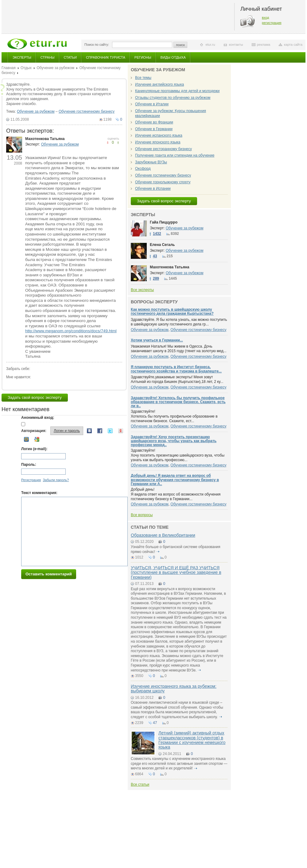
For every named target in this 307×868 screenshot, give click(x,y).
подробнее (158, 552)
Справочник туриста (106, 57)
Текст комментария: (39, 493)
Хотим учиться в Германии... (157, 340)
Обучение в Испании (153, 189)
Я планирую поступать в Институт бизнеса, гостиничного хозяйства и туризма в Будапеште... (176, 369)
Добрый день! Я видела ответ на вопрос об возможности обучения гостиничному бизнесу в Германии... (176, 494)
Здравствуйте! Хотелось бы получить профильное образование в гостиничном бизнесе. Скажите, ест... (174, 416)
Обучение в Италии (152, 104)
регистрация (272, 23)
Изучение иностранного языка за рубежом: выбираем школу (174, 689)
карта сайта (293, 45)
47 (155, 723)
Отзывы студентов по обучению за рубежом (173, 98)
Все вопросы (142, 515)
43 (155, 256)
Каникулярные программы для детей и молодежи (177, 91)
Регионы (143, 57)
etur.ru (210, 45)
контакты (236, 45)
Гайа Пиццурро (164, 222)
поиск (180, 45)
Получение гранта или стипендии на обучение (175, 155)
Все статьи (140, 784)
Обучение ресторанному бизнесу (163, 149)
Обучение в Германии (154, 129)
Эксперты (22, 57)
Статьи (70, 57)
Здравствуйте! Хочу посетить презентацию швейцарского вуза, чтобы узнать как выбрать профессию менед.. (174, 441)
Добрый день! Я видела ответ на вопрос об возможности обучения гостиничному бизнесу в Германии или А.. (175, 480)
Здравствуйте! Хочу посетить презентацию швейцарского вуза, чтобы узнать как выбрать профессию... (178, 455)
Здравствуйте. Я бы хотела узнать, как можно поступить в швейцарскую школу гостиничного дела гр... (179, 322)
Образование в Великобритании (163, 535)
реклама (264, 45)
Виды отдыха (173, 57)
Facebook (100, 431)
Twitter (110, 431)
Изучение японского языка (158, 142)
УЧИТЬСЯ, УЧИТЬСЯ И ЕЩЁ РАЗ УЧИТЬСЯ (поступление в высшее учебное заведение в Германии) (176, 572)
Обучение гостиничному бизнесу (87, 111)
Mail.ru (26, 439)
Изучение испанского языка (159, 135)
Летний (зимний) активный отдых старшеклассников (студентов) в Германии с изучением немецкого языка (192, 740)
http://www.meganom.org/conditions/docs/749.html (71, 331)
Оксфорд (143, 169)
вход (266, 18)
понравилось (108, 143)
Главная (9, 68)
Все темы (143, 78)
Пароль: (29, 465)
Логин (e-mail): (34, 449)
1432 (157, 234)
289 (156, 278)
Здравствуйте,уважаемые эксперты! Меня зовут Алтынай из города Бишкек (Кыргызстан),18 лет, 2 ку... (177, 380)
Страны (48, 57)
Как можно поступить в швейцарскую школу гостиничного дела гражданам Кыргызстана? (172, 311)
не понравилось (118, 143)
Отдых (26, 68)
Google (37, 439)
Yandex (121, 431)
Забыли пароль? (56, 480)
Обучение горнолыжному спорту (163, 182)
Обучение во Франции (154, 122)
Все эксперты (142, 290)
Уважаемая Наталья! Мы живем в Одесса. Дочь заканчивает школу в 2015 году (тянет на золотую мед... (179, 349)
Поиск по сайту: (97, 45)
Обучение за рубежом (55, 68)
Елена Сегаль (162, 245)
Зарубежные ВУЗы (151, 162)
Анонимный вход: (38, 418)
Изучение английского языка (159, 84)
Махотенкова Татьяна (45, 139)
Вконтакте (89, 431)
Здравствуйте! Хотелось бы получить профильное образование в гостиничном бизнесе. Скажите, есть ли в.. (178, 402)
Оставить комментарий (49, 574)
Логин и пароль (67, 431)
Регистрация (31, 480)
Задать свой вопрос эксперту (35, 397)
